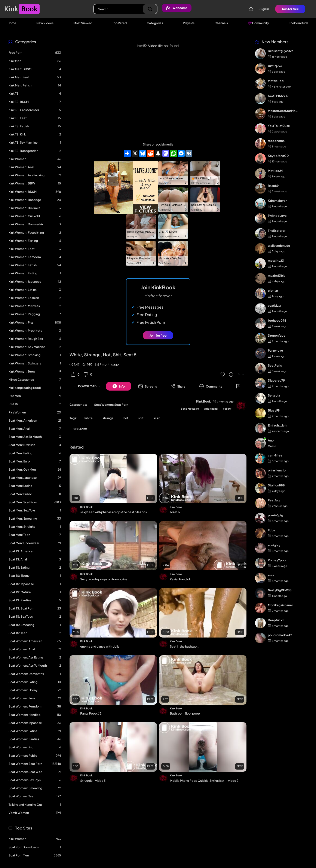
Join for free (290, 9)
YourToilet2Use (279, 126)
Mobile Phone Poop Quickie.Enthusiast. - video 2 (204, 780)
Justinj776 (275, 66)
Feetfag (274, 500)
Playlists (189, 23)
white (88, 418)
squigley (274, 545)
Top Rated (119, 23)
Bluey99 (274, 410)
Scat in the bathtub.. (184, 646)
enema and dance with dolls (100, 646)
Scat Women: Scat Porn (111, 404)
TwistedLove (277, 216)
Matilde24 (275, 171)
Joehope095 (277, 320)
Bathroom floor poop (185, 713)
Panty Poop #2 (91, 713)
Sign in (264, 9)
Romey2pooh (278, 560)
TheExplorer (277, 230)
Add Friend (211, 409)
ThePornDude (299, 23)
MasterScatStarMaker (283, 111)
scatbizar (275, 305)
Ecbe (272, 530)
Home (12, 23)
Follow (227, 409)
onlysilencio (277, 470)
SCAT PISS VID (278, 96)
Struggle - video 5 (93, 780)
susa (271, 575)
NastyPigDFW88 (280, 590)
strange (108, 418)
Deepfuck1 (276, 620)
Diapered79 (276, 380)
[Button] (119, 386)
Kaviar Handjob (180, 579)
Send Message (190, 409)
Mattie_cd (276, 81)
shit (141, 418)
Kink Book (203, 401)
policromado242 (280, 635)
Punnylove (275, 350)
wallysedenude (279, 245)
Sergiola (274, 395)
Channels (221, 23)
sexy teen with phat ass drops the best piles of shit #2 (115, 512)
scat (157, 418)
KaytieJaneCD (278, 156)
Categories (155, 23)
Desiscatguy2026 (281, 51)
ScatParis (275, 365)
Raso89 (273, 186)
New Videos (45, 23)
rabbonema (276, 141)
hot (126, 418)
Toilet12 (175, 512)
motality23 (276, 260)
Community (258, 23)
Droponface (277, 335)
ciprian (273, 290)
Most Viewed (83, 23)
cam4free (275, 455)
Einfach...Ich (277, 425)
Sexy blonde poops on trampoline (104, 579)
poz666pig (275, 515)
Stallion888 (276, 485)
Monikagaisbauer (280, 605)
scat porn (80, 428)
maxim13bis (277, 275)
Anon (272, 440)
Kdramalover (277, 201)
